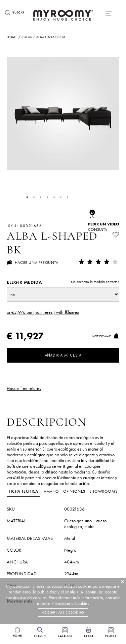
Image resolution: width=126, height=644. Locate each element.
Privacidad (61, 603)
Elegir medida (63, 282)
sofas (27, 37)
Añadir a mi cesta (63, 355)
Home (12, 37)
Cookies (82, 603)
